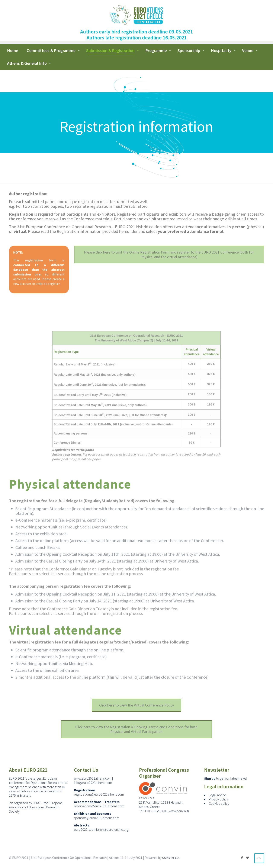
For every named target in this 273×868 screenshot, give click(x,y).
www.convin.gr (179, 812)
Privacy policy (218, 800)
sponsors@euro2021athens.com (97, 818)
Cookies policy (219, 804)
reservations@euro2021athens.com (99, 807)
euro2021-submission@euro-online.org (101, 830)
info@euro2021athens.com (93, 783)
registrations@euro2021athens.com (99, 795)
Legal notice (217, 796)
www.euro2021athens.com (93, 779)
